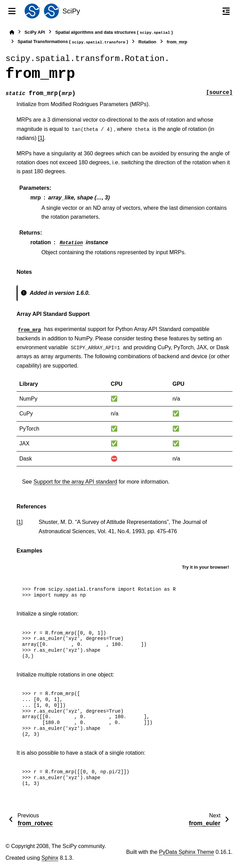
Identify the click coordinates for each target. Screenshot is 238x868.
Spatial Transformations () (73, 42)
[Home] (12, 32)
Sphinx (50, 858)
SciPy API (35, 32)
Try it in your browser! (205, 567)
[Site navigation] (12, 11)
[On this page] (226, 11)
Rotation (147, 42)
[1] (41, 138)
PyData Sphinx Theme (187, 852)
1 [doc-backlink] (19, 522)
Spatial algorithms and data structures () (114, 33)
